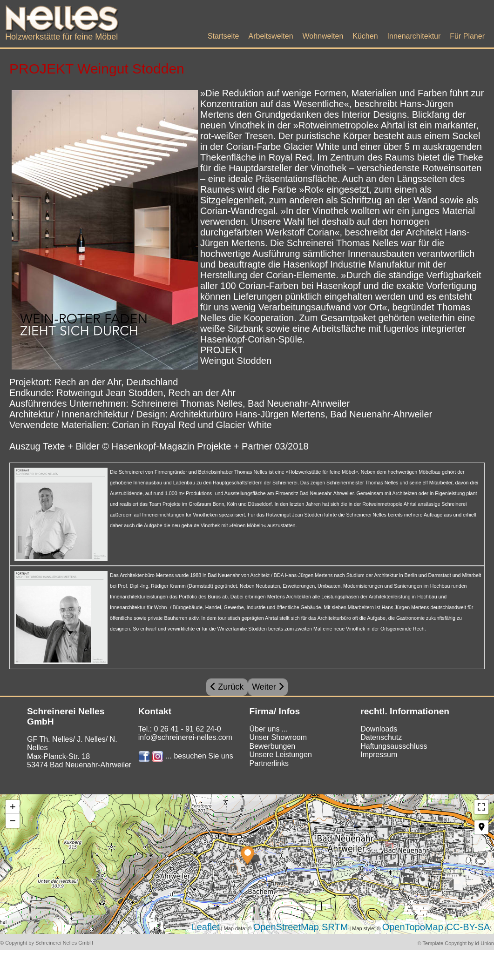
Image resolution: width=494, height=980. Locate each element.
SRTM (335, 927)
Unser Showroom (278, 737)
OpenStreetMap (286, 927)
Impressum (379, 755)
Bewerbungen (272, 746)
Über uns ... (268, 729)
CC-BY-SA (468, 927)
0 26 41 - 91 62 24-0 (188, 729)
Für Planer (467, 36)
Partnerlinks (269, 763)
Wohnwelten (323, 36)
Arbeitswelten (271, 36)
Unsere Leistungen (280, 755)
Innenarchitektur (414, 36)
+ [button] (13, 807)
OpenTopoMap (413, 927)
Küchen (365, 36)
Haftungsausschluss (394, 746)
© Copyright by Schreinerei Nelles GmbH (47, 943)
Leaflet (206, 927)
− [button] (13, 821)
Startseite (223, 36)
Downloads (379, 729)
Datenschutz (381, 737)
